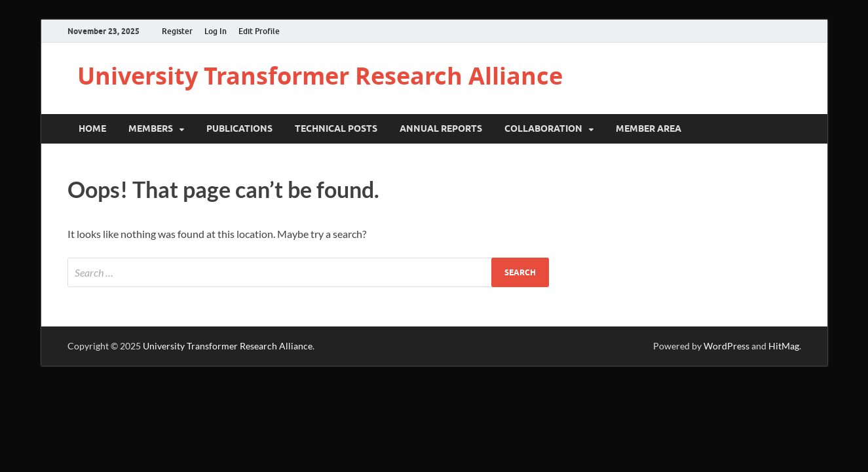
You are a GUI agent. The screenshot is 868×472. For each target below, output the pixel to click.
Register (177, 31)
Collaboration (543, 128)
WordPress (726, 346)
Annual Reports (441, 128)
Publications (239, 128)
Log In (216, 31)
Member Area (649, 128)
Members (151, 128)
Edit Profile (259, 31)
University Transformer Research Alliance (320, 76)
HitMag (784, 346)
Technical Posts (336, 128)
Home (92, 128)
